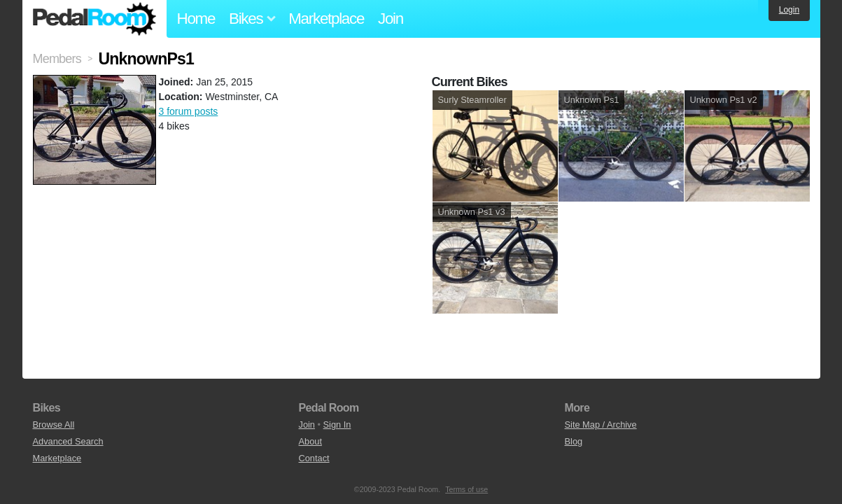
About (310, 441)
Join (391, 19)
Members (57, 59)
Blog (574, 441)
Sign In (337, 425)
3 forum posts (189, 111)
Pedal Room (94, 19)
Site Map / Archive (601, 425)
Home (196, 19)
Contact (314, 458)
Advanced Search (68, 441)
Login (789, 10)
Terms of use (466, 489)
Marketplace (326, 19)
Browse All (54, 425)
